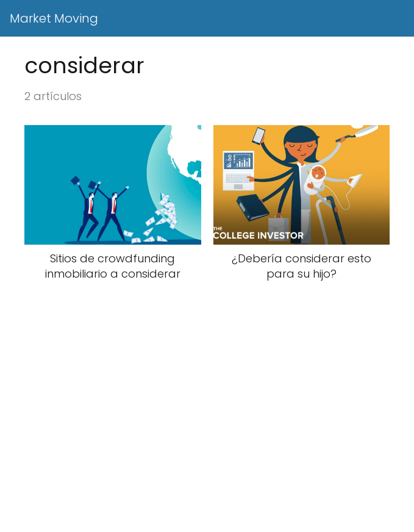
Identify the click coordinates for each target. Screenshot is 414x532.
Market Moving (54, 18)
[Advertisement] (207, 442)
